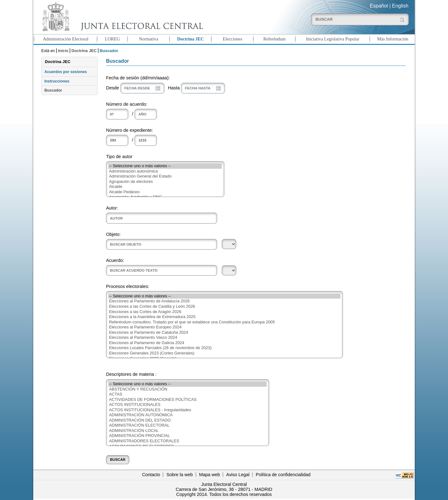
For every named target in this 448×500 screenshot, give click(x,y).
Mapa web (210, 475)
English (400, 6)
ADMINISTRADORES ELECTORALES (187, 441)
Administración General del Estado (165, 176)
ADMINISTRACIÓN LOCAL (187, 431)
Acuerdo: (115, 260)
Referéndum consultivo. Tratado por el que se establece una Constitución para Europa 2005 (224, 322)
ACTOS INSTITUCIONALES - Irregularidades (187, 410)
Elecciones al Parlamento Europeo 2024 (224, 327)
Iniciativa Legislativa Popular (333, 39)
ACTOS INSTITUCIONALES (187, 405)
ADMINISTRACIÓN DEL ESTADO (187, 420)
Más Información (393, 39)
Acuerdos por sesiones (65, 72)
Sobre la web (179, 475)
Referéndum (274, 39)
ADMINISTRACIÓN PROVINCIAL (187, 436)
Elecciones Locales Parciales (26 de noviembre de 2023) (224, 348)
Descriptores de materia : (131, 374)
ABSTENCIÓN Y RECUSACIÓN (187, 389)
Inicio (63, 51)
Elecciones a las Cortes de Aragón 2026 (224, 312)
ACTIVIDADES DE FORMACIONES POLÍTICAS (187, 400)
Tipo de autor (119, 157)
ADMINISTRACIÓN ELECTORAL (187, 426)
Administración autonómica (165, 171)
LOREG (112, 39)
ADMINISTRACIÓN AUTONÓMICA (187, 415)
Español (379, 6)
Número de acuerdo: (127, 104)
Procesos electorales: (128, 286)
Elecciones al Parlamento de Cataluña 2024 (224, 333)
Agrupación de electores (165, 182)
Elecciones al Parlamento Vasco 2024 (224, 338)
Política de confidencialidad (283, 475)
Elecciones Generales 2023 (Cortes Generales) (224, 353)
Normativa (149, 39)
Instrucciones (57, 81)
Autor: (112, 208)
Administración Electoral (66, 39)
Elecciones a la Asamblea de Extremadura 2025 (224, 317)
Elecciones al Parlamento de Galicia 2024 (224, 343)
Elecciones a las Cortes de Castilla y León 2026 (224, 307)
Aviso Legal (238, 475)
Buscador (53, 90)
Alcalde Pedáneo (165, 192)
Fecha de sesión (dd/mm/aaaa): (138, 78)
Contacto (151, 475)
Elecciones (232, 39)
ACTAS (187, 394)
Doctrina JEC (191, 39)
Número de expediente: (130, 130)
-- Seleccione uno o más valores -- (165, 166)
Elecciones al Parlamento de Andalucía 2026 (224, 301)
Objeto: (113, 234)
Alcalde (165, 187)
